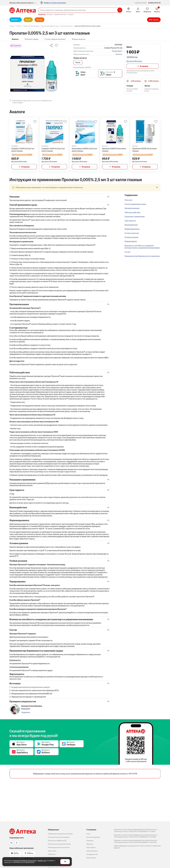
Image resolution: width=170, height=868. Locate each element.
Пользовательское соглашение (59, 837)
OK (65, 862)
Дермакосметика (61, 14)
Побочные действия (132, 212)
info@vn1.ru (52, 854)
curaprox (71, 14)
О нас (88, 834)
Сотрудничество (92, 854)
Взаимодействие (131, 225)
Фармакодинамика (132, 229)
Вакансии (90, 844)
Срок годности (130, 221)
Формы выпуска (79, 39)
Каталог (15, 20)
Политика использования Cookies (59, 844)
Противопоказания (132, 208)
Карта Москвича (92, 851)
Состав (127, 252)
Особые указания (131, 237)
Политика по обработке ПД (57, 841)
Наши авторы (91, 858)
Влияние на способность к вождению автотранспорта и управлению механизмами (142, 247)
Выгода (39, 20)
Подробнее (26, 726)
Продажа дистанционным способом (60, 834)
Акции (28, 20)
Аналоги (15, 39)
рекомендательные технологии (25, 861)
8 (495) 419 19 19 (154, 3)
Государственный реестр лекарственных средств (30, 700)
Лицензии (90, 841)
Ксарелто (50, 14)
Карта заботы (91, 847)
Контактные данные (93, 837)
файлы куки (42, 861)
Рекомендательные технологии (59, 847)
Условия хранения (132, 233)
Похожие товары (32, 39)
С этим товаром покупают (55, 39)
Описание (128, 200)
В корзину (144, 66)
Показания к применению (135, 217)
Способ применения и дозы (135, 204)
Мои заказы (154, 20)
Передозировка (131, 241)
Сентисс (119, 54)
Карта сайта (52, 851)
